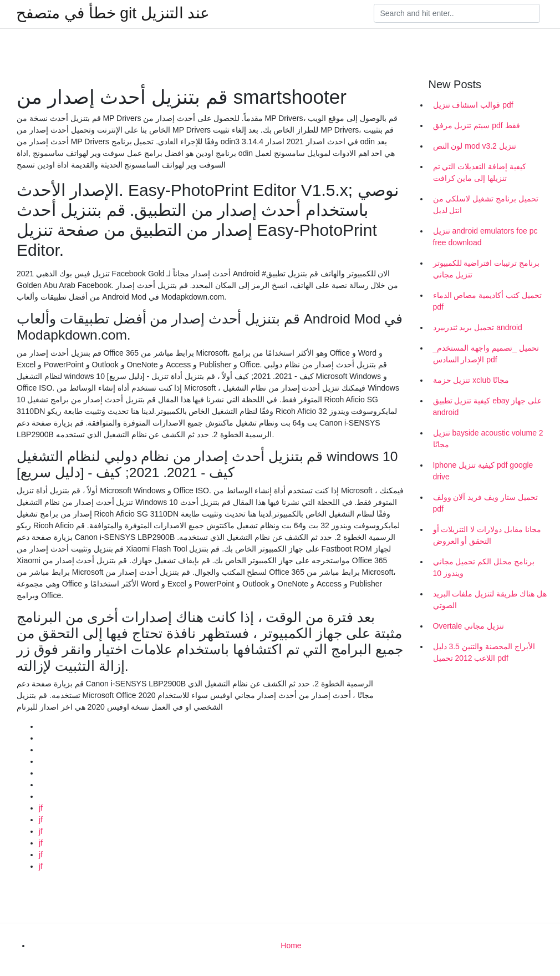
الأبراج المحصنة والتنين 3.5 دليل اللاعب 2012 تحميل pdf (484, 652)
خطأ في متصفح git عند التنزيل (113, 13)
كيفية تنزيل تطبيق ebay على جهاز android (488, 406)
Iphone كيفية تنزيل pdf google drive (483, 471)
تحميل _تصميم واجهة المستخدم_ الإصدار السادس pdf (486, 354)
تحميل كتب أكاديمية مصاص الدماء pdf (488, 301)
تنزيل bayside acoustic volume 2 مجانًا (488, 439)
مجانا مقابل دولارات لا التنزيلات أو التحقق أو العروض (487, 535)
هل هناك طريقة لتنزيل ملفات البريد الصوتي (490, 600)
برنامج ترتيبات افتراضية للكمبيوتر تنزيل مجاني (487, 269)
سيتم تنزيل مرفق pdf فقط (477, 125)
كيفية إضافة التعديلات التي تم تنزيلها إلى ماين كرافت (480, 172)
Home (291, 945)
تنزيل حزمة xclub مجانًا (471, 380)
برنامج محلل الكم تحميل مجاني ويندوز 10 (484, 567)
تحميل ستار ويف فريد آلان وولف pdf (485, 503)
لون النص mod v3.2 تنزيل (475, 146)
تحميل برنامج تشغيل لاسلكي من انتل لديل (486, 204)
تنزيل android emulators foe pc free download (485, 237)
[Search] (457, 13)
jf (41, 808)
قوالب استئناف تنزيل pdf (473, 105)
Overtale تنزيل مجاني (469, 626)
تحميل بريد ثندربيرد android (478, 327)
